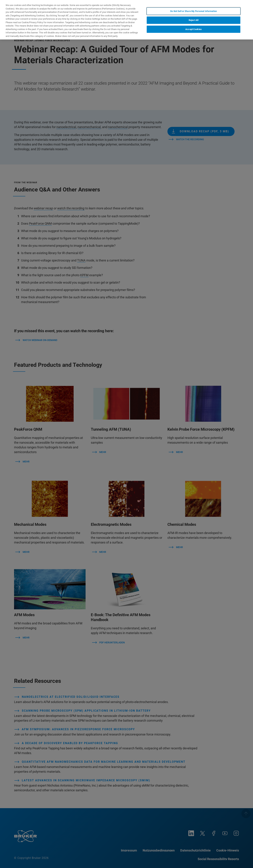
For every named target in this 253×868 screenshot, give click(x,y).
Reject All (194, 17)
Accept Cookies (194, 26)
